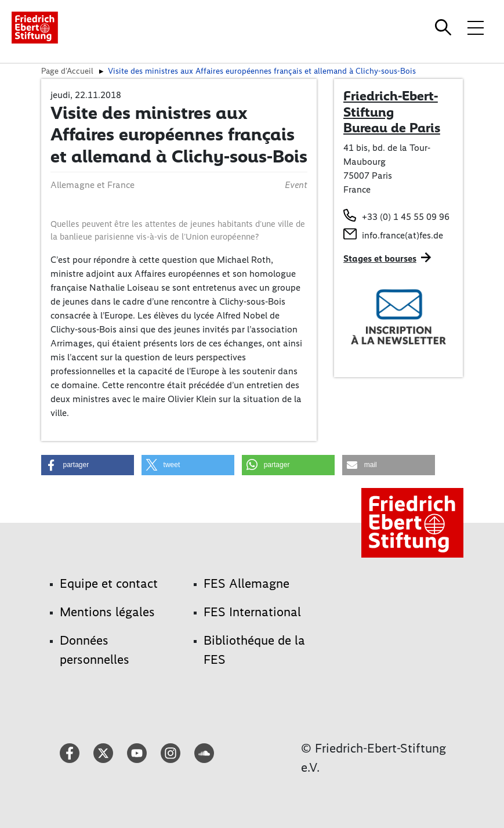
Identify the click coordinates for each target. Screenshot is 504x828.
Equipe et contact (109, 583)
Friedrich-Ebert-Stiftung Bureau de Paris (392, 112)
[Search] (445, 27)
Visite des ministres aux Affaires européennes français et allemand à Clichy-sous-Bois (262, 71)
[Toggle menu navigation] (476, 27)
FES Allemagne (246, 583)
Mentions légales (107, 612)
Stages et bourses (380, 258)
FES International (252, 612)
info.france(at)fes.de (403, 235)
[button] (88, 465)
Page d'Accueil (67, 71)
